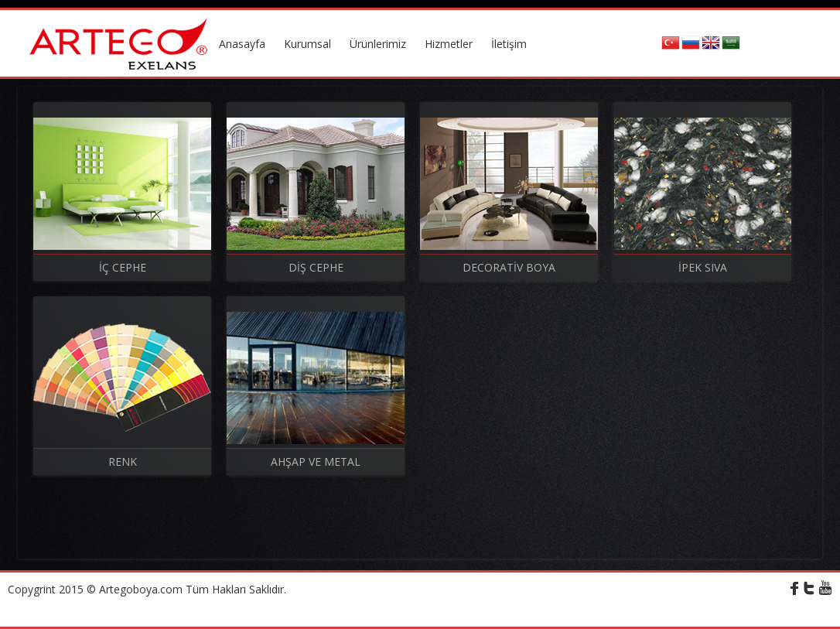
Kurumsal (307, 44)
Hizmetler (449, 44)
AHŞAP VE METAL (316, 461)
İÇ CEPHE (123, 267)
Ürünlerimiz (378, 44)
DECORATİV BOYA (509, 267)
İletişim (509, 44)
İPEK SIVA (703, 267)
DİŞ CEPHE (316, 267)
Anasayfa (242, 44)
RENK (123, 461)
